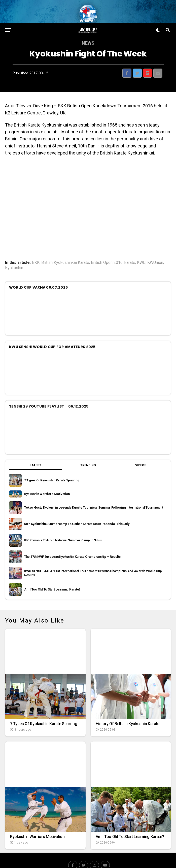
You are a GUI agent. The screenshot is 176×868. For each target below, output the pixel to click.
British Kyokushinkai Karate (65, 252)
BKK (36, 252)
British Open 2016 (107, 252)
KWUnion (155, 252)
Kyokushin (14, 257)
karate (130, 252)
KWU (141, 252)
